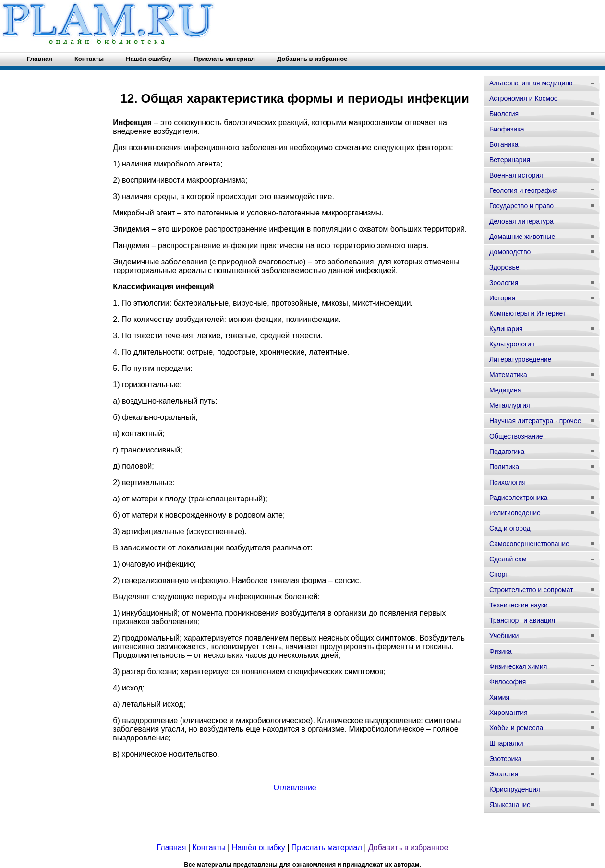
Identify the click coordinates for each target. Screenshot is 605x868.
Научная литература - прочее (535, 421)
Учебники (504, 636)
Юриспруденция (515, 789)
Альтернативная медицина (531, 83)
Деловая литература (521, 221)
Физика (501, 651)
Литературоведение (520, 359)
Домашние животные (522, 237)
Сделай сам (508, 559)
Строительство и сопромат (531, 590)
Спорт (499, 574)
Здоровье (504, 267)
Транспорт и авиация (522, 620)
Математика (508, 375)
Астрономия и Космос (523, 98)
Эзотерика (506, 759)
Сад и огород (510, 528)
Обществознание (516, 436)
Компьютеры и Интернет (527, 313)
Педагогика (507, 452)
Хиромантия (508, 713)
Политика (504, 467)
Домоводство (510, 252)
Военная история (516, 175)
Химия (499, 697)
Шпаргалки (506, 743)
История (502, 298)
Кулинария (506, 329)
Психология (508, 482)
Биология (504, 114)
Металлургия (510, 405)
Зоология (504, 283)
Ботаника (504, 144)
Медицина (505, 390)
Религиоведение (515, 513)
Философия (508, 682)
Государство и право (521, 206)
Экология (504, 774)
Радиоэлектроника (518, 498)
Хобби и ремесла (516, 728)
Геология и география (523, 190)
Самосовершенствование (529, 544)
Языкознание (510, 805)
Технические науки (519, 605)
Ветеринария (510, 160)
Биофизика (507, 129)
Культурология (512, 344)
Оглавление (295, 788)
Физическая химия (518, 666)
